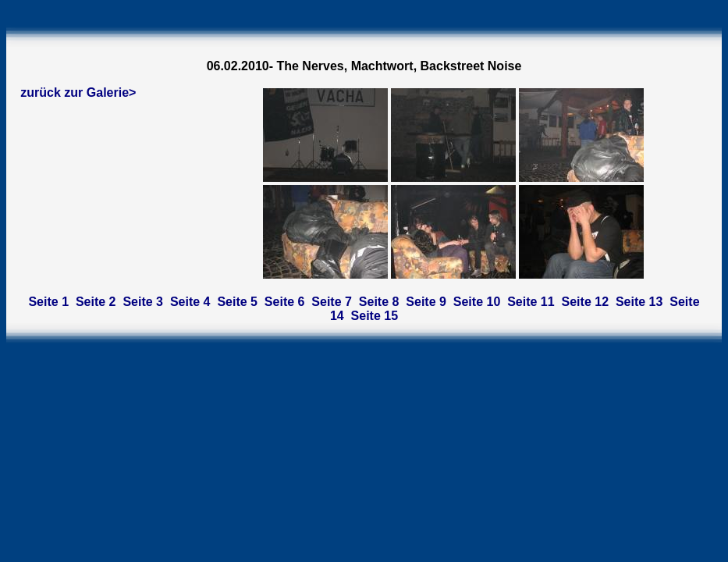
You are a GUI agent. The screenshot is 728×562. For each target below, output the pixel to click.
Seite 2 (96, 302)
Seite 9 (426, 302)
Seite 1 (48, 302)
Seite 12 (585, 302)
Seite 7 (332, 302)
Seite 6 (285, 302)
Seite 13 (639, 302)
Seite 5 (237, 302)
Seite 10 (477, 302)
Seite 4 (190, 302)
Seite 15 (375, 316)
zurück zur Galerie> (78, 92)
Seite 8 (379, 302)
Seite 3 (143, 302)
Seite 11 (531, 302)
